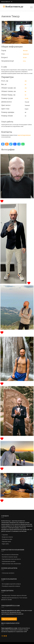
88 (25, 91)
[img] (2, 201)
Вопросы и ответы (7, 537)
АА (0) (26, 98)
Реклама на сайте (7, 539)
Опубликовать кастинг (9, 561)
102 (26, 88)
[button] (3, 144)
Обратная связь (6, 541)
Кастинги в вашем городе (10, 557)
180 (26, 81)
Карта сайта (5, 544)
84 (25, 84)
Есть (24, 61)
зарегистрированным (24, 135)
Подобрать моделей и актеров (11, 586)
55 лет (25, 58)
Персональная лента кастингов (11, 559)
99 (25, 95)
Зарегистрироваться (9, 619)
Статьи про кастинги (8, 573)
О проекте (5, 535)
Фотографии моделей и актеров (11, 584)
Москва (25, 51)
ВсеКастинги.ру (14, 7)
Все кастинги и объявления (10, 555)
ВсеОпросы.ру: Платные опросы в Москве (14, 595)
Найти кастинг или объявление (11, 564)
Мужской (26, 54)
